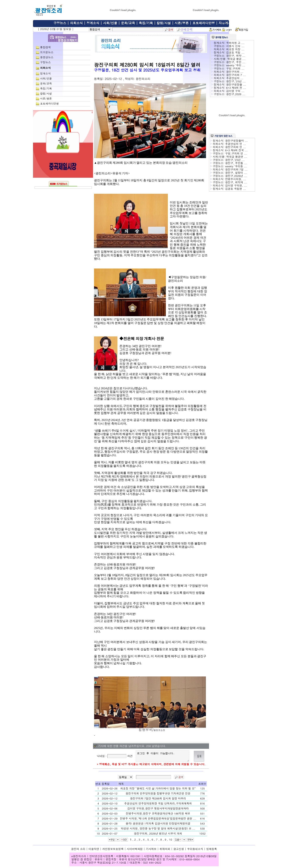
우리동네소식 (195, 851)
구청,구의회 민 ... (236, 153)
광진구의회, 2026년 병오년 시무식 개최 (158, 835)
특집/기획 (146, 23)
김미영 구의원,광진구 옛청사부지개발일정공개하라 (158, 810)
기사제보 (151, 851)
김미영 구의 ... (235, 91)
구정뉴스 (60, 23)
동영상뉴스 (47, 57)
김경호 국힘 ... (235, 52)
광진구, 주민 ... (236, 62)
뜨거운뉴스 (47, 52)
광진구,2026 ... (236, 94)
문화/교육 (128, 23)
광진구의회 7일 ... (236, 169)
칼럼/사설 (164, 23)
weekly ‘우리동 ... (236, 166)
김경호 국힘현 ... (236, 189)
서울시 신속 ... (235, 46)
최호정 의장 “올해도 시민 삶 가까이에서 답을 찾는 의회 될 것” (158, 790)
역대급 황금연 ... (237, 157)
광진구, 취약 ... (236, 56)
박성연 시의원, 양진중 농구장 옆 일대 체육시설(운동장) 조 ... (158, 830)
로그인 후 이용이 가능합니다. (163, 757)
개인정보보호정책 (113, 851)
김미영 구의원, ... (236, 185)
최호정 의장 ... (235, 49)
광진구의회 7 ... (236, 75)
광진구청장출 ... (236, 84)
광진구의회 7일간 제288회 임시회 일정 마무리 (158, 800)
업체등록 (211, 851)
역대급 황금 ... (236, 59)
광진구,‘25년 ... (236, 81)
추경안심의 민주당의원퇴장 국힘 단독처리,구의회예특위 (158, 805)
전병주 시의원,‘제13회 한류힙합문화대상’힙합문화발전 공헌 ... (158, 820)
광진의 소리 (78, 851)
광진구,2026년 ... (236, 176)
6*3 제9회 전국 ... (236, 150)
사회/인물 (110, 23)
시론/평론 (182, 23)
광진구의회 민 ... (236, 147)
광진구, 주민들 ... (236, 163)
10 (171, 841)
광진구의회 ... (235, 72)
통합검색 (45, 47)
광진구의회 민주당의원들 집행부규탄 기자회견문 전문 (158, 795)
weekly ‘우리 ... (236, 65)
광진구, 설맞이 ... (236, 173)
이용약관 (94, 851)
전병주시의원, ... (236, 179)
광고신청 (179, 851)
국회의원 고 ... (235, 43)
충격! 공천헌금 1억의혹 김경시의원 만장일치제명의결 (158, 825)
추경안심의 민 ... (236, 144)
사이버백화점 (135, 851)
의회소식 (76, 23)
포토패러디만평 (204, 23)
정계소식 (93, 23)
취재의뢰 (165, 851)
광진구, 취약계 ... (236, 182)
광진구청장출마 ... (236, 141)
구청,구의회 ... (235, 68)
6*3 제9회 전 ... (236, 88)
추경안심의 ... (235, 78)
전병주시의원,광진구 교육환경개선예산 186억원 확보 (158, 815)
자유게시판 (227, 23)
